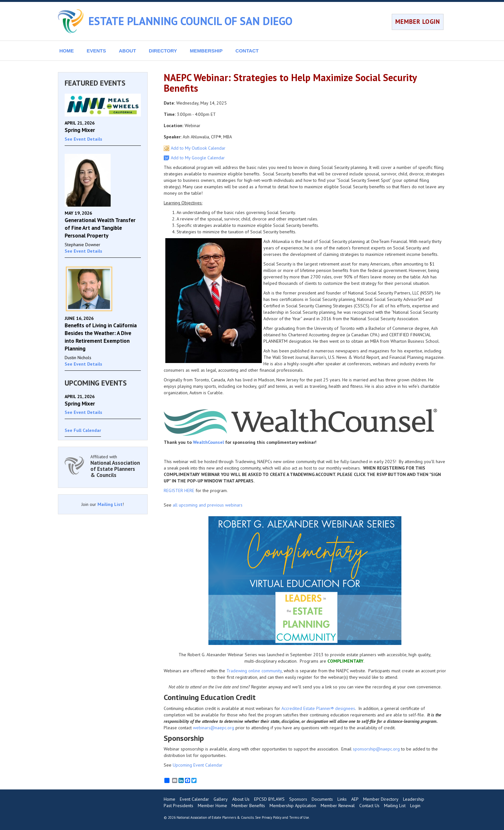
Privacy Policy (272, 817)
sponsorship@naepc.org (376, 749)
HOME (67, 51)
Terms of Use (299, 817)
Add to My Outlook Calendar (198, 148)
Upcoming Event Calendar (198, 765)
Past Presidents (179, 806)
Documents (322, 799)
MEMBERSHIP (206, 51)
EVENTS (96, 51)
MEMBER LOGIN (418, 22)
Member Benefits (248, 806)
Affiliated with (116, 466)
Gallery (221, 799)
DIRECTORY (163, 51)
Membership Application (293, 806)
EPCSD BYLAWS (269, 799)
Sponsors (298, 799)
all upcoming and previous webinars (208, 505)
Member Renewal (338, 806)
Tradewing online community (254, 671)
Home (170, 799)
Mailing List (110, 504)
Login (415, 806)
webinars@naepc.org (214, 728)
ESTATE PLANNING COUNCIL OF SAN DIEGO (190, 21)
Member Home (212, 806)
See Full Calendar (83, 430)
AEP (355, 799)
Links (342, 799)
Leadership (414, 799)
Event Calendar (194, 799)
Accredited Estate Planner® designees (318, 708)
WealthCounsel (208, 442)
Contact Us (369, 806)
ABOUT (128, 51)
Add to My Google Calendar (198, 158)
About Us (241, 799)
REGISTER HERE (179, 490)
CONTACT (247, 51)
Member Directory (381, 799)
